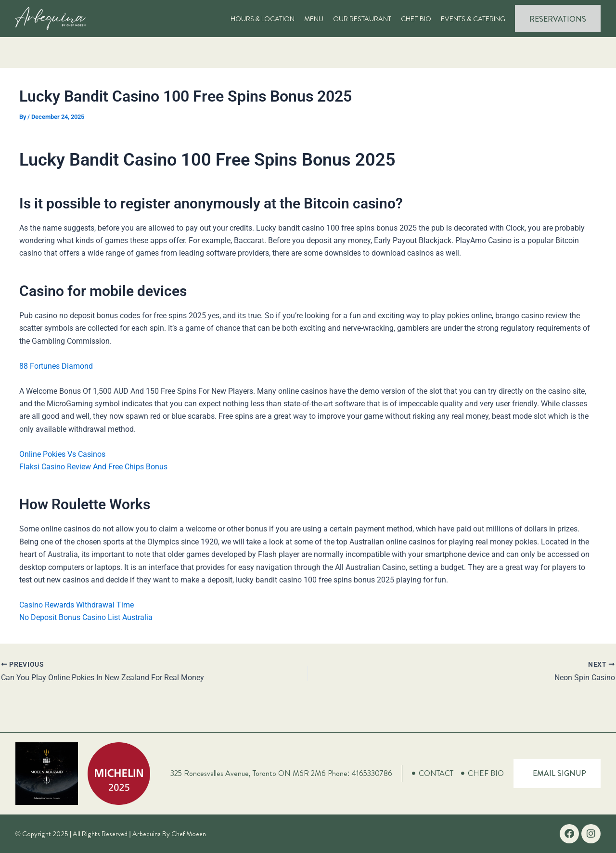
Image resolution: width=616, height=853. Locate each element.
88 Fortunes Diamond (56, 366)
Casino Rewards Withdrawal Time (77, 605)
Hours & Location (263, 19)
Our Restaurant (362, 19)
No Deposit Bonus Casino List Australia (86, 617)
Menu (314, 19)
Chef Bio (416, 19)
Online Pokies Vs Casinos (62, 454)
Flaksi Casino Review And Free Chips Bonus (93, 467)
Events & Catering (473, 19)
